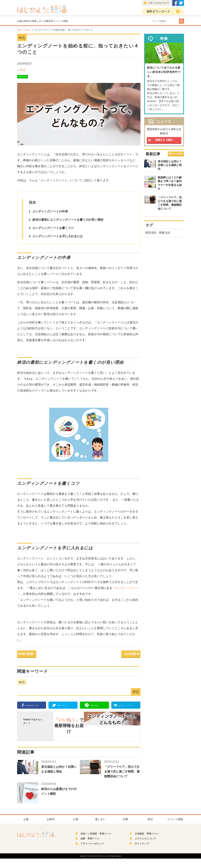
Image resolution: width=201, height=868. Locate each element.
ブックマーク (128, 707)
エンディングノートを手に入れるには (57, 238)
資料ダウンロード (158, 11)
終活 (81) (151, 234)
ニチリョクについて (159, 3)
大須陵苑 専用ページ (145, 843)
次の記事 (130, 655)
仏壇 (57, 22)
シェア (33, 707)
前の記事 (27, 655)
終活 (107, 22)
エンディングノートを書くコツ (53, 229)
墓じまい (75, 22)
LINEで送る (23, 78)
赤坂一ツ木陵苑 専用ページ (95, 843)
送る (96, 707)
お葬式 (41, 22)
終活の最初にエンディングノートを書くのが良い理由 (68, 221)
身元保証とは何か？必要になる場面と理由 (170, 166)
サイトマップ (140, 853)
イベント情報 (128, 22)
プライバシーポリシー (91, 853)
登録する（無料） (165, 141)
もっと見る (177, 154)
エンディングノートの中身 (50, 213)
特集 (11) (165, 234)
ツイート (64, 707)
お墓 (25, 22)
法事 (92, 22)
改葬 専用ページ (89, 848)
